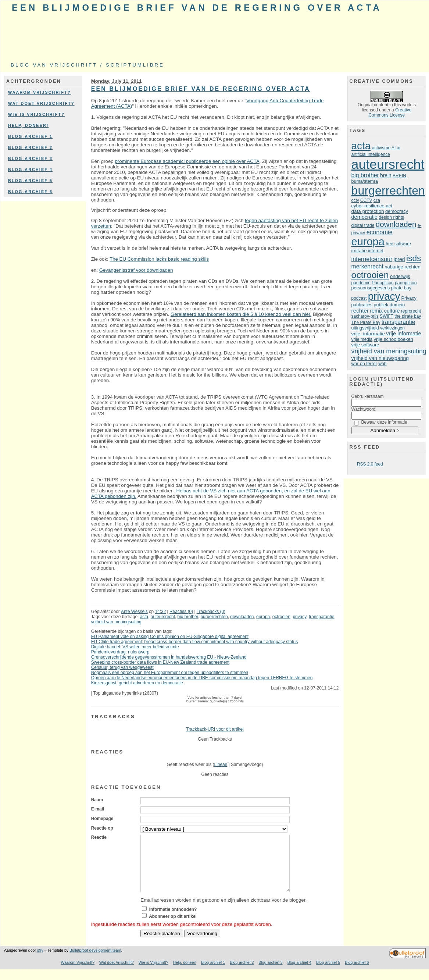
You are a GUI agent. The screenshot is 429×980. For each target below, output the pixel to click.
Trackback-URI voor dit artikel (215, 729)
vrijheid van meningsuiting (116, 622)
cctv (355, 200)
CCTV (366, 200)
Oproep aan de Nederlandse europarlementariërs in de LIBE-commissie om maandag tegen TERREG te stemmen (202, 678)
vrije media (362, 339)
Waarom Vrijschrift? (40, 92)
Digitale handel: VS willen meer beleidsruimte (135, 647)
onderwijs (400, 276)
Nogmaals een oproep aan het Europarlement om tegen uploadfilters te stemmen (170, 673)
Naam (97, 800)
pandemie (361, 283)
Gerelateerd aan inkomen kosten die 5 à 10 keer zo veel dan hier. (241, 314)
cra (377, 200)
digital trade (363, 225)
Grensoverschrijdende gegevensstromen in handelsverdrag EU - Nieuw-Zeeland (169, 657)
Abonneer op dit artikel (173, 927)
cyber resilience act (372, 206)
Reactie (99, 837)
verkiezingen (392, 328)
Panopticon (383, 283)
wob (382, 364)
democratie (364, 217)
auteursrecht (163, 617)
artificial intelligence (371, 154)
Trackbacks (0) (211, 612)
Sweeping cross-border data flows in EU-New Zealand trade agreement (160, 662)
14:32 (160, 612)
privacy (299, 617)
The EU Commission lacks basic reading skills (159, 259)
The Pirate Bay (366, 322)
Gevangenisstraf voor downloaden (136, 270)
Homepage (102, 819)
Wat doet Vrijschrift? (41, 103)
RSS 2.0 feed (370, 464)
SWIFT (387, 316)
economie (380, 232)
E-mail (98, 809)
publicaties (362, 305)
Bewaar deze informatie (384, 422)
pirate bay (401, 288)
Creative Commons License (390, 113)
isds (414, 258)
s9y (40, 961)
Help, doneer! (28, 125)
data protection (368, 211)
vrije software (365, 345)
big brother (188, 617)
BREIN (399, 176)
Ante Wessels (134, 612)
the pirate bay (408, 316)
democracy (397, 211)
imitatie (359, 251)
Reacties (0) (181, 612)
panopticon (406, 283)
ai (399, 148)
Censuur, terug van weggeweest (122, 667)
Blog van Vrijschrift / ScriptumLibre (87, 65)
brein (386, 176)
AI (394, 148)
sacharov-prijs (365, 316)
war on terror (364, 364)
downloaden (242, 617)
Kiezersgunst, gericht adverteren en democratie (137, 683)
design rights (391, 217)
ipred (399, 259)
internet (376, 251)
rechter (360, 311)
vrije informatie (368, 334)
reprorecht (411, 311)
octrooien (281, 617)
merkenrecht (367, 266)
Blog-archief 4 (30, 170)
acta (144, 617)
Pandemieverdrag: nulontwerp (120, 652)
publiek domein (389, 305)
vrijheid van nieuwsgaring (380, 358)
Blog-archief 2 (30, 147)
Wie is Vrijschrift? (36, 114)
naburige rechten (402, 267)
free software (398, 244)
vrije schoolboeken (394, 339)
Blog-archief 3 (30, 158)
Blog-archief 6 (30, 192)
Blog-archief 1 (30, 136)
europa (263, 617)
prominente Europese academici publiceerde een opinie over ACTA (187, 161)
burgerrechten (214, 617)
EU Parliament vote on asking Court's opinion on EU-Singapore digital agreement (170, 637)
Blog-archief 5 (30, 181)
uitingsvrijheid (365, 328)
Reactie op (102, 828)
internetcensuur (372, 259)
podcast (359, 298)
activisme (381, 148)
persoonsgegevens (371, 288)
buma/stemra (365, 181)
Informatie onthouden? (173, 920)
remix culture (385, 311)
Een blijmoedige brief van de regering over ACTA (197, 8)
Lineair (221, 765)
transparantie (322, 617)
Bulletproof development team (95, 961)
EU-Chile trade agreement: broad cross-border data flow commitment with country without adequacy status (195, 642)
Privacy (409, 298)
